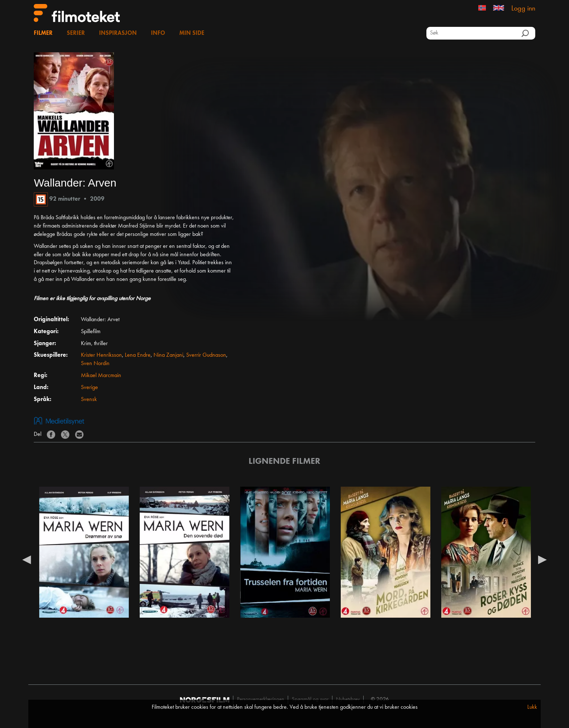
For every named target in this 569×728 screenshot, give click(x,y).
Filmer (43, 33)
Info (158, 33)
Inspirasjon (118, 33)
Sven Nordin (95, 364)
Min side (192, 33)
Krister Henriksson (101, 355)
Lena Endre (138, 355)
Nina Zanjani (168, 355)
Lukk (532, 707)
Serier (76, 33)
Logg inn (523, 9)
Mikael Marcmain (101, 376)
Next (543, 559)
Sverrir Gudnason (206, 355)
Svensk (89, 400)
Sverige (89, 388)
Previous (26, 559)
